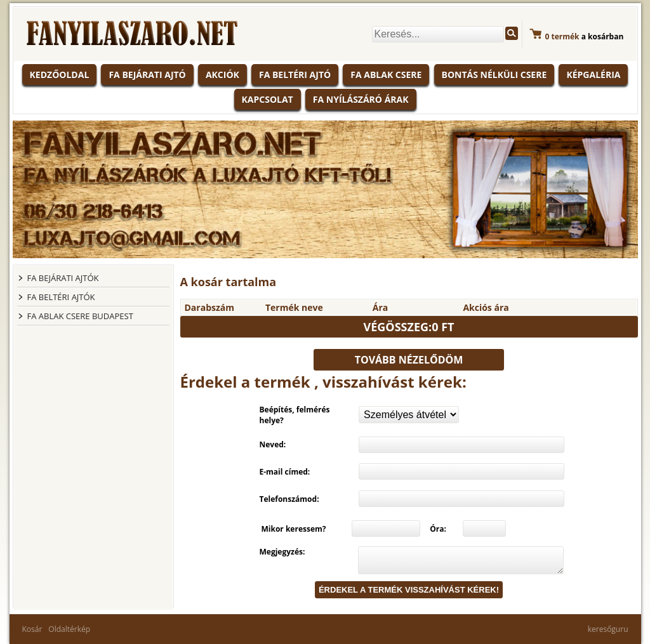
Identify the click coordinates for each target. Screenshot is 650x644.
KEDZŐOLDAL (60, 75)
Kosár (32, 629)
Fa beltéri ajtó (295, 75)
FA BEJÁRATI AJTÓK (63, 278)
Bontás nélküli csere (494, 75)
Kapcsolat (268, 99)
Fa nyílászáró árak (361, 99)
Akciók (222, 75)
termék (562, 36)
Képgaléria (593, 75)
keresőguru (608, 629)
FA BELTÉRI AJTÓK (61, 297)
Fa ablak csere (386, 75)
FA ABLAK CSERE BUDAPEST (80, 316)
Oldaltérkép (69, 629)
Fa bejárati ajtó (147, 75)
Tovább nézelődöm (409, 360)
